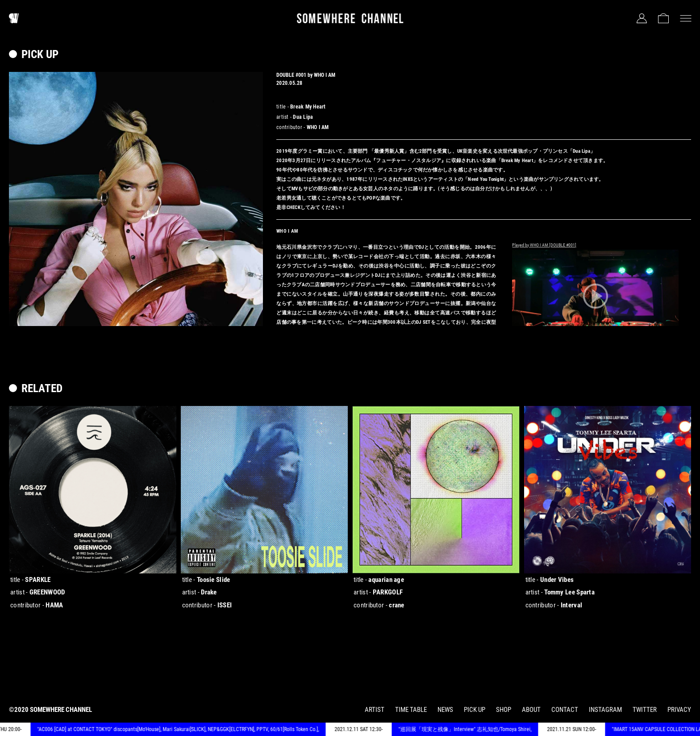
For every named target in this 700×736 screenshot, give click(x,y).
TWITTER (645, 710)
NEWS (445, 710)
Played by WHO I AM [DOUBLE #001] (544, 245)
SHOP (504, 710)
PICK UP (475, 710)
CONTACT (565, 710)
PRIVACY (679, 710)
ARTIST (375, 710)
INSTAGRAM (605, 710)
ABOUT (531, 710)
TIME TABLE (411, 710)
